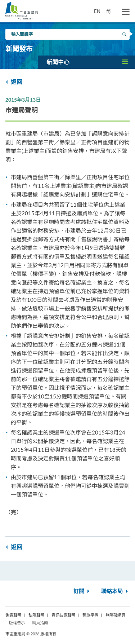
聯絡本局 (115, 592)
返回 (14, 82)
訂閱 (82, 592)
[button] (86, 62)
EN (97, 11)
